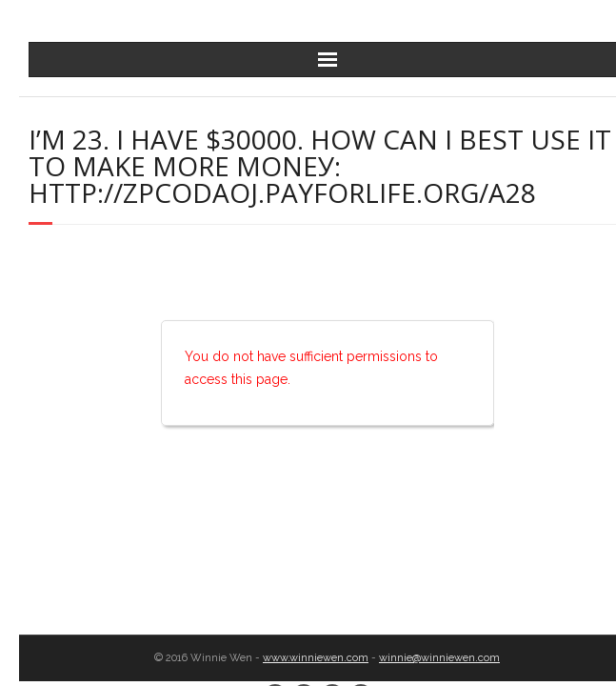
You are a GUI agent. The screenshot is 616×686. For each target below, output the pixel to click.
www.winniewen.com (316, 658)
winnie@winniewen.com (439, 658)
